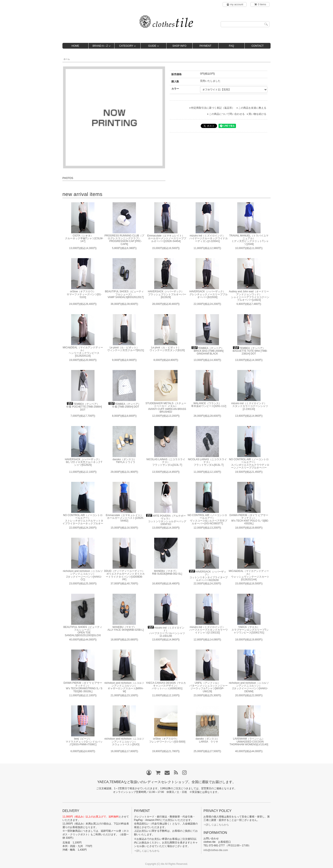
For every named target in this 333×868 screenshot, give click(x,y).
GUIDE (152, 46)
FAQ (231, 46)
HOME (75, 46)
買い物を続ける (257, 114)
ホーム (67, 59)
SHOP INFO (179, 46)
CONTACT (258, 46)
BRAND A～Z (100, 46)
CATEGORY (126, 46)
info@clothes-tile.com (216, 850)
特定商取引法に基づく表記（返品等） (213, 108)
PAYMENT (205, 46)
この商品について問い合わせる (227, 114)
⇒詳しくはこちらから (147, 851)
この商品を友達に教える (252, 108)
